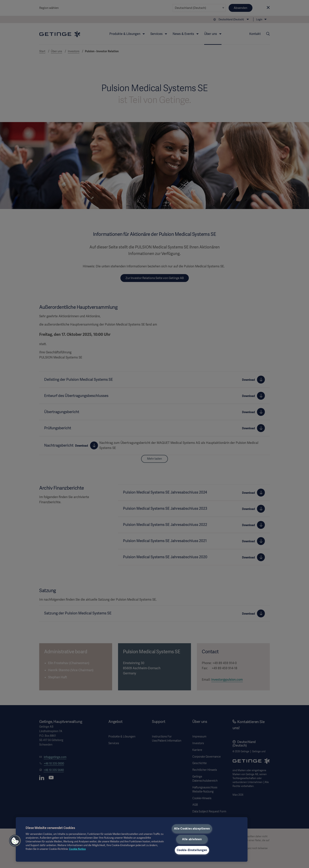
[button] (15, 841)
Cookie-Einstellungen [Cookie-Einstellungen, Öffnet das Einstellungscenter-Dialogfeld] (192, 850)
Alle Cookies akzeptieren (192, 829)
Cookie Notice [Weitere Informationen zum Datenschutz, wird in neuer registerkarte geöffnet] (77, 849)
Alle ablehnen (192, 839)
